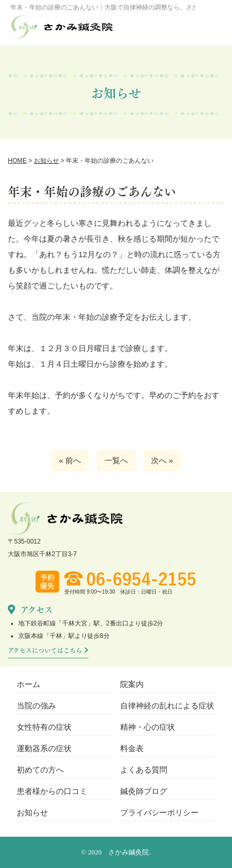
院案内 (132, 684)
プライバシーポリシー (159, 812)
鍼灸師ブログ (144, 791)
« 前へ (70, 460)
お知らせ (32, 812)
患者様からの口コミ (52, 791)
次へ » (162, 460)
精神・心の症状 (148, 727)
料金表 (132, 748)
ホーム (28, 684)
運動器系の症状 (44, 748)
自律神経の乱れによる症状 (167, 706)
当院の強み (36, 706)
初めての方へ (40, 770)
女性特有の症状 (44, 727)
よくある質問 (144, 770)
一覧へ (116, 460)
